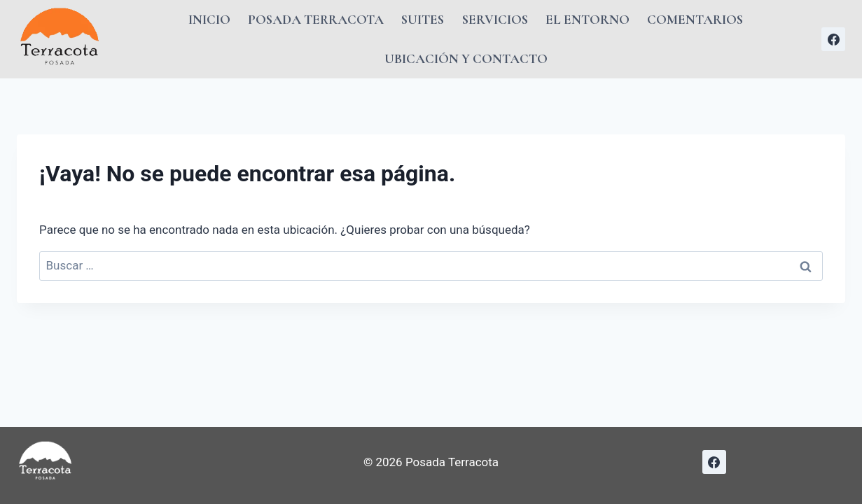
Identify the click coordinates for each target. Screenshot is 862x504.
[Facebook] (833, 39)
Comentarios (695, 19)
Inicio (209, 19)
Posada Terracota (316, 19)
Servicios (495, 19)
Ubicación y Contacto (466, 58)
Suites (423, 19)
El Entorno (588, 19)
